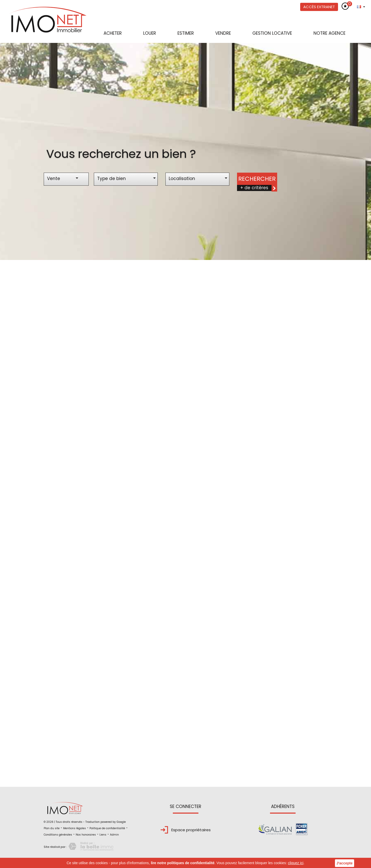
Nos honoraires (86, 835)
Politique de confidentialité (107, 828)
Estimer (186, 33)
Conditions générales (58, 835)
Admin (114, 835)
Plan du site (52, 828)
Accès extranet (319, 7)
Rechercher (257, 179)
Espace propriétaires (186, 830)
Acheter (113, 33)
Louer (150, 33)
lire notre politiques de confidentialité (183, 863)
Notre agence (329, 33)
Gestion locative (272, 33)
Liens (103, 835)
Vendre (223, 33)
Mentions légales (75, 828)
